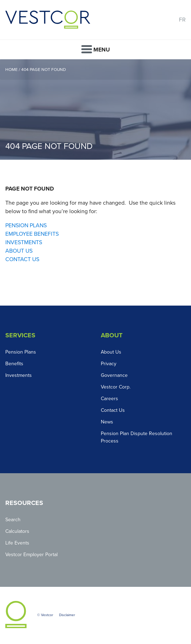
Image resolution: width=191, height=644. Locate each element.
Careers (109, 399)
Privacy (109, 364)
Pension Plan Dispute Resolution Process (137, 437)
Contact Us (113, 410)
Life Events (17, 543)
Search (13, 520)
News (107, 422)
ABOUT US (19, 251)
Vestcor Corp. (116, 387)
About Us (111, 352)
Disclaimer (67, 615)
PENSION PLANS (26, 225)
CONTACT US (22, 259)
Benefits (14, 364)
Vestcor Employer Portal (31, 555)
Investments (19, 375)
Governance (114, 375)
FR (182, 20)
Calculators (17, 531)
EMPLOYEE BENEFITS (32, 234)
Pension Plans (21, 352)
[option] (95, 110)
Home (11, 70)
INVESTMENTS (24, 242)
